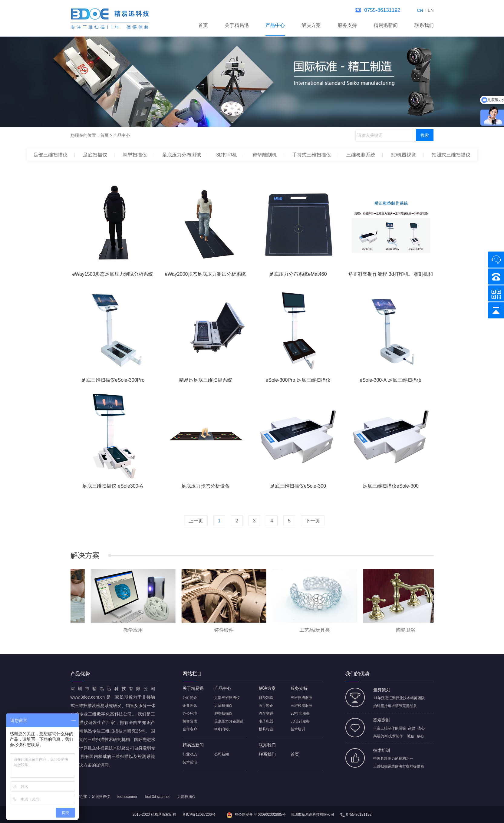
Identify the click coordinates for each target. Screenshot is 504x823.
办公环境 (190, 713)
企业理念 (190, 706)
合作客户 (190, 729)
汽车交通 (266, 713)
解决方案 (311, 25)
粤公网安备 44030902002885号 (260, 815)
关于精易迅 (237, 25)
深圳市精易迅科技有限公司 (312, 815)
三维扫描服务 (301, 698)
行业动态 (190, 754)
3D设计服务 (300, 721)
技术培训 (298, 729)
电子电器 (266, 721)
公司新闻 (222, 754)
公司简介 (190, 698)
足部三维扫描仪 (51, 155)
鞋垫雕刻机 (265, 155)
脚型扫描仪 (135, 155)
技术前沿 (190, 762)
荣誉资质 (190, 721)
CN (420, 10)
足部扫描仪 (186, 797)
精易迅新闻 (386, 25)
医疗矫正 (266, 706)
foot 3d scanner (158, 797)
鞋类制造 (266, 698)
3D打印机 (227, 155)
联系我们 (424, 25)
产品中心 (275, 25)
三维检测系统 (361, 155)
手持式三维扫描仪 (311, 155)
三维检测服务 (301, 706)
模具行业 (266, 729)
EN (431, 10)
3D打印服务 (300, 713)
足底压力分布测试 (182, 155)
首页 (203, 25)
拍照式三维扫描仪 (451, 155)
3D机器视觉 (404, 155)
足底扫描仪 (95, 155)
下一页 (313, 521)
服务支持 (347, 25)
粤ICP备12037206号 (199, 815)
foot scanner (127, 797)
